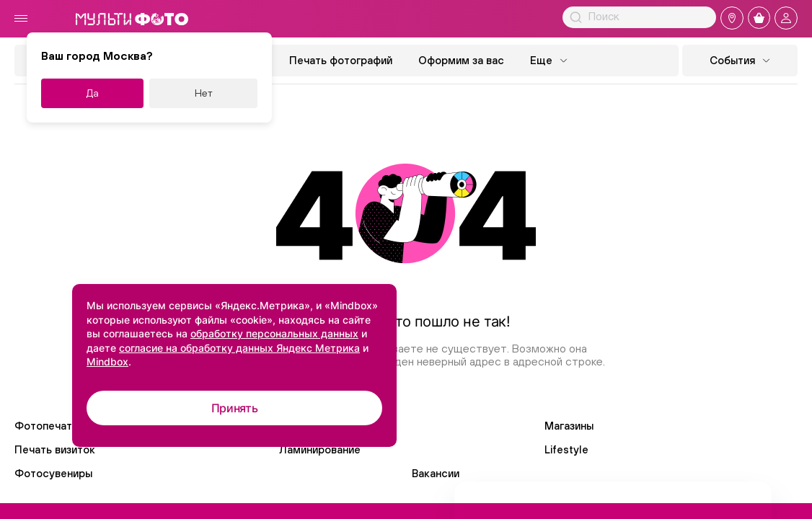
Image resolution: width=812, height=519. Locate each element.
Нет (204, 93)
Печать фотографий (341, 60)
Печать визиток (55, 449)
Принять (235, 408)
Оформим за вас (461, 60)
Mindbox (107, 361)
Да (93, 93)
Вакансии (436, 473)
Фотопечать (46, 426)
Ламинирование (320, 449)
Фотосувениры (53, 473)
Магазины (569, 426)
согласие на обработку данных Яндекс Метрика (239, 348)
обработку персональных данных (274, 333)
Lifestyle (566, 449)
